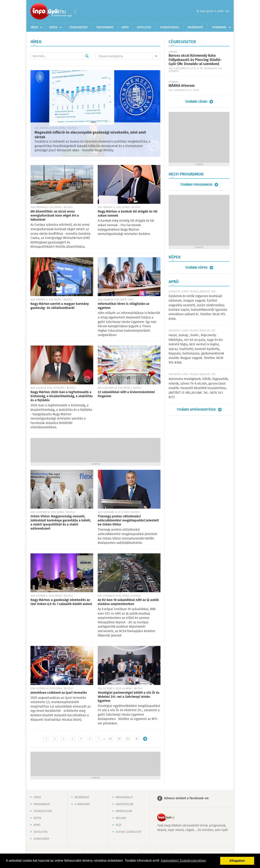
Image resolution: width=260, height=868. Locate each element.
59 (119, 739)
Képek (53, 27)
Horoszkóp (41, 839)
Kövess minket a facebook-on (186, 798)
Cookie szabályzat (128, 832)
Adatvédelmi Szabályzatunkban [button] (183, 861)
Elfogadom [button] (237, 861)
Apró (125, 27)
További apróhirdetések (196, 410)
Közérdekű (195, 27)
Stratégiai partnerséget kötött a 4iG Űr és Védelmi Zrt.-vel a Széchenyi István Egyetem (129, 697)
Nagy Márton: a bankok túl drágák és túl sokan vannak (128, 214)
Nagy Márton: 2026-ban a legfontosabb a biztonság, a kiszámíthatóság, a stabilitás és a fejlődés (62, 396)
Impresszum (124, 811)
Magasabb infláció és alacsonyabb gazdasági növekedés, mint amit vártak (90, 135)
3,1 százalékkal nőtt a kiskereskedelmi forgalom (126, 394)
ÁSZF (119, 825)
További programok (196, 185)
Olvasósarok (170, 27)
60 (128, 739)
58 (110, 739)
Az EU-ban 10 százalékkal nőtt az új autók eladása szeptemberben (128, 602)
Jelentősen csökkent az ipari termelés (59, 693)
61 (137, 739)
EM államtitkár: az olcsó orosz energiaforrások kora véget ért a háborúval (55, 216)
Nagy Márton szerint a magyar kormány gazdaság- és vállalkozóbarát (60, 306)
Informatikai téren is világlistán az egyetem (123, 306)
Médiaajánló (124, 797)
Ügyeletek (144, 27)
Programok (105, 27)
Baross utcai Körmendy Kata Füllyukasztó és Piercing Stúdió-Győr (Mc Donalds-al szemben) (195, 60)
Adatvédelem (124, 804)
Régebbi (145, 739)
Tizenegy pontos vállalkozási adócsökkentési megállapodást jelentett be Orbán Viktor (128, 521)
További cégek (196, 102)
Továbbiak (219, 27)
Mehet (87, 56)
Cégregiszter (78, 27)
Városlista (75, 12)
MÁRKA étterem (182, 86)
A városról (82, 804)
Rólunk (121, 818)
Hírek (34, 27)
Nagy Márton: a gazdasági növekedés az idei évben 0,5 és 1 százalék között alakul (61, 602)
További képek (196, 268)
